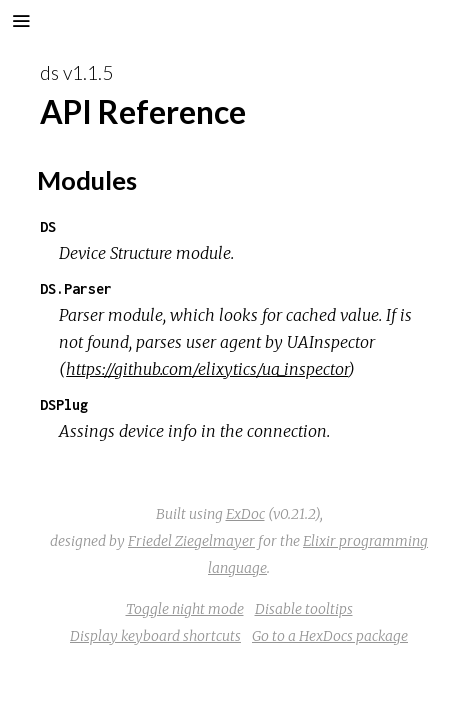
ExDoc (245, 514)
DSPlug (64, 404)
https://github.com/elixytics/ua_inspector (207, 369)
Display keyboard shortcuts (155, 636)
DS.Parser (76, 288)
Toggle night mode (185, 609)
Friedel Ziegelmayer (191, 541)
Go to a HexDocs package (330, 636)
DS (48, 226)
